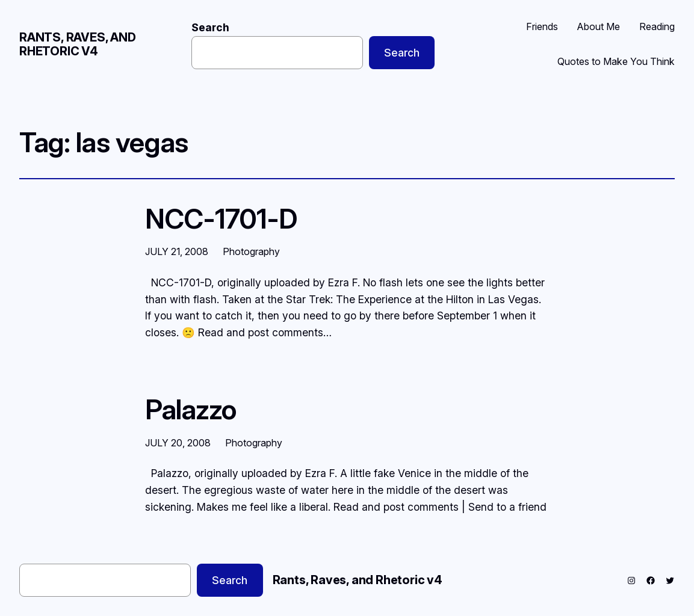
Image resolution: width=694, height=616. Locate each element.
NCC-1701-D (221, 219)
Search (210, 27)
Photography (251, 251)
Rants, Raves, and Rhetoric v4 (78, 44)
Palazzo (191, 410)
